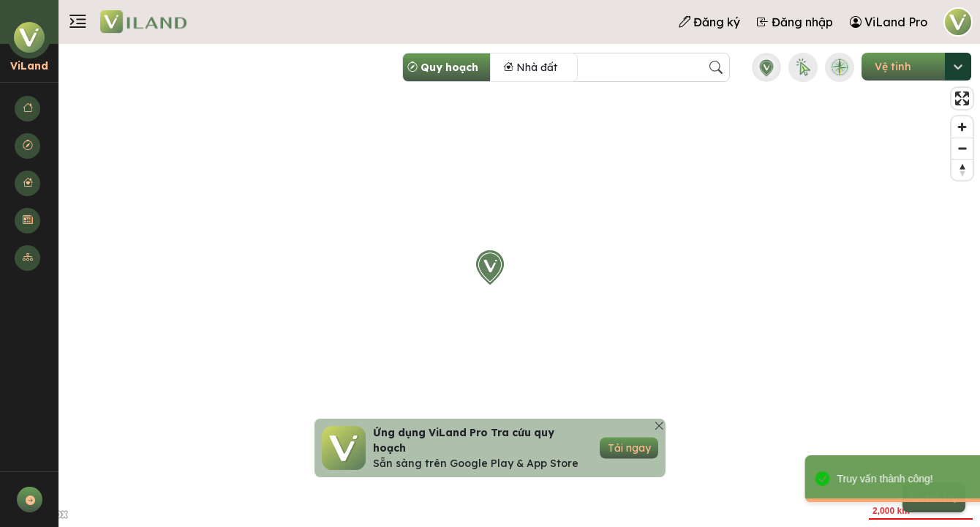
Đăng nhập (795, 22)
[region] (490, 285)
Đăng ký (709, 22)
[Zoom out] (962, 148)
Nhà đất (530, 67)
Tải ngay (629, 448)
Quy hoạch (443, 67)
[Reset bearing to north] (962, 169)
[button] (29, 109)
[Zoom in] (962, 127)
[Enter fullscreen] (962, 98)
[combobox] (875, 67)
